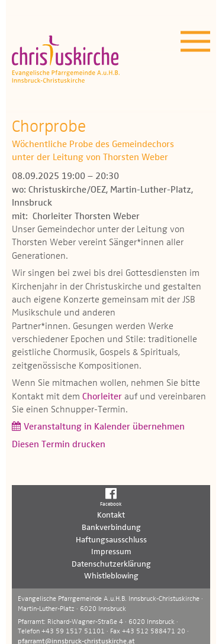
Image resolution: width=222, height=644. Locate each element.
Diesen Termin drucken (59, 445)
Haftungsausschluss (111, 540)
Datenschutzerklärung (111, 564)
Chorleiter (102, 397)
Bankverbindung (111, 528)
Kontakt (111, 515)
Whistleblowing (111, 576)
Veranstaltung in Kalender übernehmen (104, 427)
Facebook (111, 497)
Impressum (111, 552)
